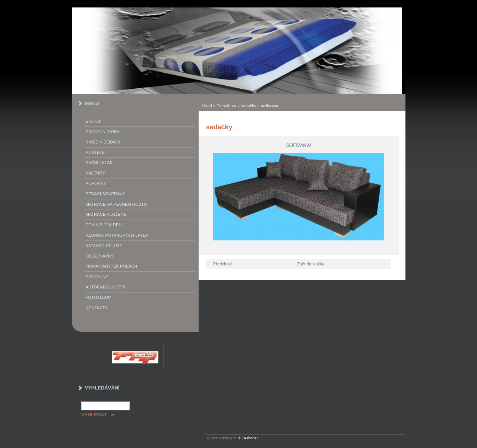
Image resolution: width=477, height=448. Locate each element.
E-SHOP (94, 121)
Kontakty (97, 308)
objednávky (100, 256)
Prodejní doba (103, 132)
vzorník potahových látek (117, 235)
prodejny (97, 277)
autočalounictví (105, 287)
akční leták (99, 163)
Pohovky (96, 183)
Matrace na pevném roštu (116, 204)
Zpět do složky (310, 264)
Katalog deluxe (104, 246)
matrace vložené (106, 214)
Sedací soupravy (105, 194)
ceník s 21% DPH (104, 225)
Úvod (207, 106)
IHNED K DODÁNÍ (103, 142)
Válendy (95, 173)
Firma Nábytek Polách (112, 266)
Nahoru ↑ (251, 438)
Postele (95, 152)
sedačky (248, 106)
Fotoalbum (226, 106)
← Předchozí (220, 264)
